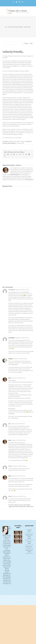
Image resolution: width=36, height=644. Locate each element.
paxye (10, 378)
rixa (9, 424)
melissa (6, 141)
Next (31, 43)
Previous (26, 43)
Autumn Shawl (29, 542)
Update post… (29, 547)
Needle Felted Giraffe (29, 551)
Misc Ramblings (12, 143)
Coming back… (29, 531)
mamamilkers (11, 338)
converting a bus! (29, 180)
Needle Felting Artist (15, 175)
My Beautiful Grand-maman (29, 537)
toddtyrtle (11, 359)
